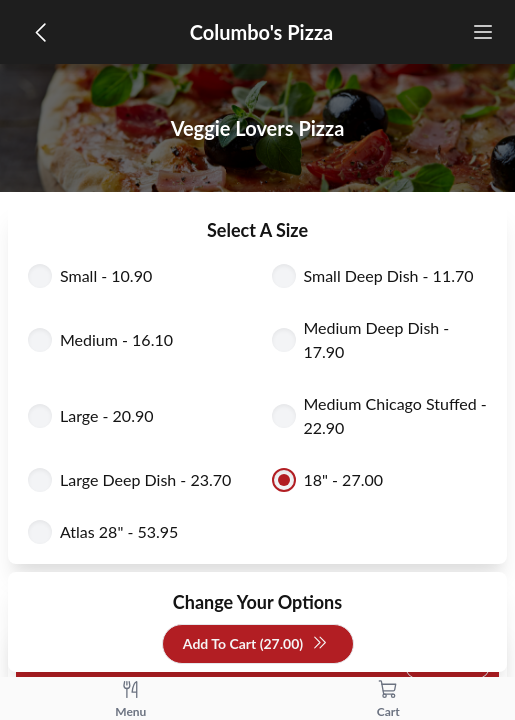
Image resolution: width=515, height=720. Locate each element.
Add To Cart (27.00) (255, 644)
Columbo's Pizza (261, 32)
